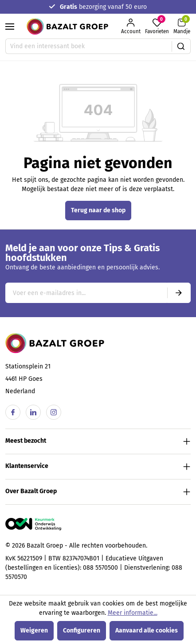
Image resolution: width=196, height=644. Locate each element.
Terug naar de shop (98, 210)
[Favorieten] (157, 27)
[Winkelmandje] (182, 27)
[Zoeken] (181, 46)
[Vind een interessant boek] (89, 46)
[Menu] (10, 27)
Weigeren (34, 631)
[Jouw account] (131, 27)
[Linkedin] (33, 412)
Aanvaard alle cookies (147, 631)
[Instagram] (54, 412)
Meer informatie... (133, 613)
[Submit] (179, 293)
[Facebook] (13, 412)
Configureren (82, 631)
